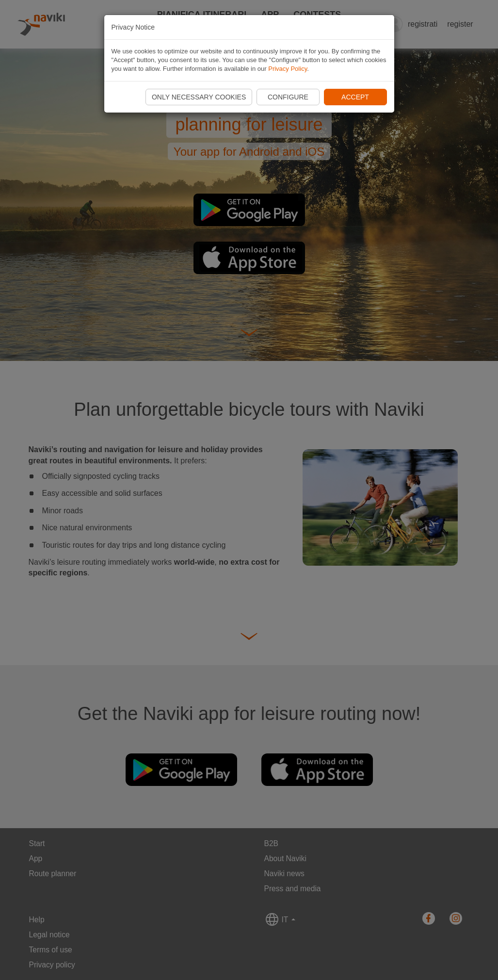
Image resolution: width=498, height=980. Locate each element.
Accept (355, 97)
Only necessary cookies (199, 97)
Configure (288, 97)
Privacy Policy (288, 69)
